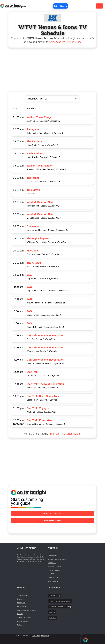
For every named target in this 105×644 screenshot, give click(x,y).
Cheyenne (33, 226)
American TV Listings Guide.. (65, 434)
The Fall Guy (34, 141)
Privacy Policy (45, 636)
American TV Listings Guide (66, 42)
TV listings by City (54, 596)
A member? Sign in (52, 520)
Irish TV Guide (52, 574)
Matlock (20, 625)
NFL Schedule (22, 606)
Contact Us (52, 618)
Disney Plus (21, 603)
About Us (52, 612)
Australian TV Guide (54, 566)
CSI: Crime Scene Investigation (46, 335)
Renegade (33, 129)
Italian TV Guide (53, 581)
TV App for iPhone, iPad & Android (60, 601)
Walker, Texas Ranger (40, 117)
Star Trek (32, 372)
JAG (29, 275)
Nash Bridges (35, 154)
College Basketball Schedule (26, 610)
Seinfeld (20, 614)
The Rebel (33, 178)
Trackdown (33, 190)
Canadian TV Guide (54, 570)
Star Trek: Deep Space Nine (43, 396)
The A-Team (34, 263)
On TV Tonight (52, 555)
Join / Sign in (61, 6)
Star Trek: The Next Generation (45, 384)
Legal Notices (36, 636)
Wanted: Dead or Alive (40, 202)
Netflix (19, 599)
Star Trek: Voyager (38, 408)
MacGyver (33, 251)
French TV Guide (53, 578)
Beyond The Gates (23, 621)
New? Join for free (52, 514)
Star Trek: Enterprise (39, 420)
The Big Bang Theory (24, 617)
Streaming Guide (23, 595)
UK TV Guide (52, 563)
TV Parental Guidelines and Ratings (60, 607)
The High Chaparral (38, 238)
